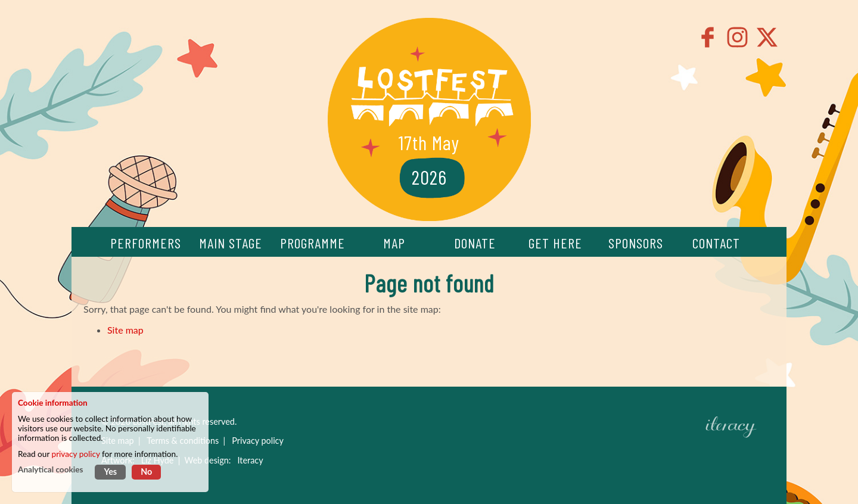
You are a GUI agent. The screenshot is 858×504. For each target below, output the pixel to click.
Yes (110, 472)
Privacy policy (258, 441)
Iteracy (250, 460)
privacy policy (76, 454)
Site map (125, 330)
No (146, 472)
